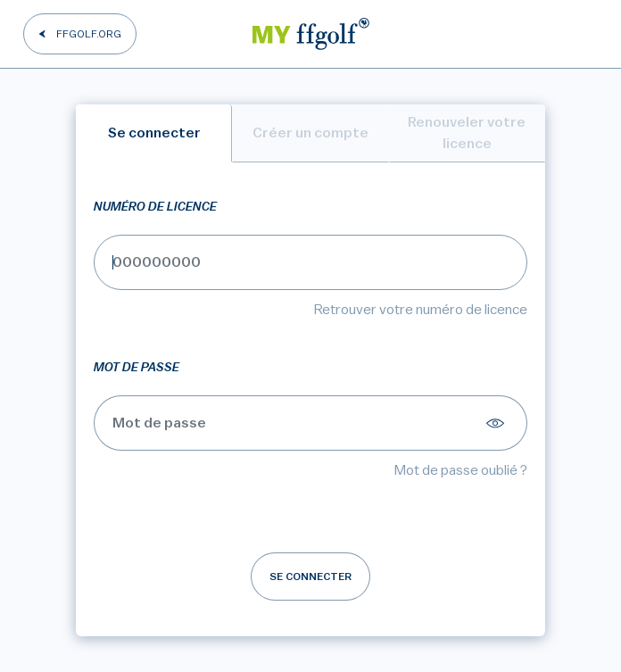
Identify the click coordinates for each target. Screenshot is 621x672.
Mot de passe (137, 368)
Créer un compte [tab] (310, 133)
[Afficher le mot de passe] (498, 423)
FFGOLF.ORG (89, 34)
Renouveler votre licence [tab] (467, 133)
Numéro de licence (155, 207)
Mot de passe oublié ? (461, 470)
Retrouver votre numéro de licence (421, 310)
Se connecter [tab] (154, 133)
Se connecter (310, 577)
